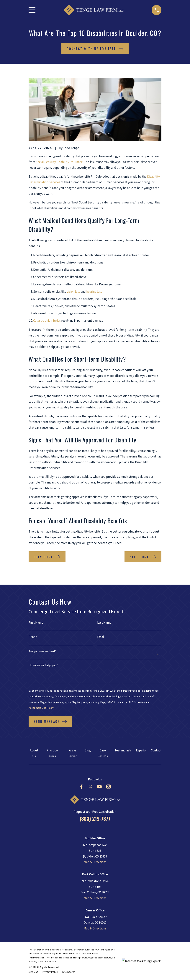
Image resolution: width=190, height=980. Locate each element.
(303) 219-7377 (95, 819)
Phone (33, 637)
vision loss (73, 292)
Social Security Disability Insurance (59, 162)
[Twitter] (91, 787)
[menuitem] (33, 972)
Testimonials (123, 750)
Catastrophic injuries (47, 321)
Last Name (104, 623)
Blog (88, 750)
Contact (156, 750)
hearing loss (94, 292)
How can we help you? (43, 665)
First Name (36, 623)
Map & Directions (95, 862)
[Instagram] (109, 787)
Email (101, 637)
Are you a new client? (43, 651)
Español (141, 750)
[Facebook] (81, 787)
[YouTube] (99, 787)
